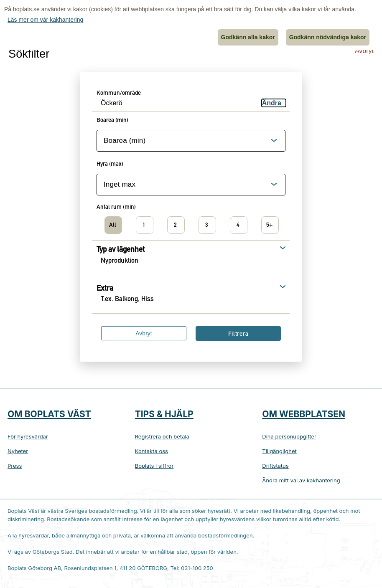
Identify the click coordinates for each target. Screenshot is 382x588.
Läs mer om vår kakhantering (45, 20)
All (113, 226)
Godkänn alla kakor (248, 37)
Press (15, 466)
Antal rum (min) (116, 208)
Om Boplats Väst (49, 414)
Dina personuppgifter (289, 436)
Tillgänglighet (279, 451)
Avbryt (364, 51)
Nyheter (18, 451)
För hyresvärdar (28, 436)
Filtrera (238, 335)
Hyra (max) (110, 165)
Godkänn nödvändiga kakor (328, 37)
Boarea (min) (112, 121)
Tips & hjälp (164, 414)
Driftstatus (275, 466)
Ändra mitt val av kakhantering (301, 480)
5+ (269, 226)
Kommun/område (119, 94)
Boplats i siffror (154, 466)
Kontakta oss (152, 451)
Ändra (272, 103)
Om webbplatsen (304, 414)
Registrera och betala (162, 436)
